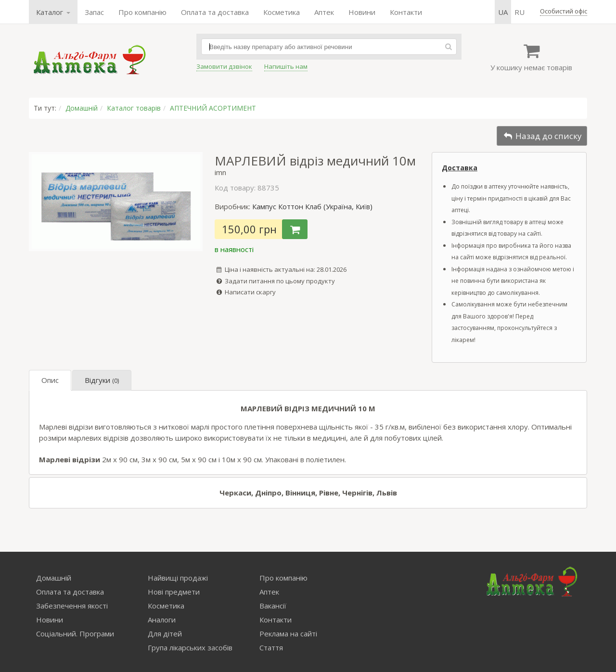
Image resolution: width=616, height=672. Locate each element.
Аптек (324, 12)
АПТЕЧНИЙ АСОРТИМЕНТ (213, 108)
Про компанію (142, 12)
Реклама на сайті (288, 634)
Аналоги (162, 620)
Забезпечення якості (72, 606)
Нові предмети (174, 592)
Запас (94, 12)
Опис (50, 380)
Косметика (282, 12)
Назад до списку (542, 136)
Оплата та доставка (215, 12)
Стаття (271, 647)
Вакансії (273, 606)
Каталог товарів (134, 108)
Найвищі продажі (178, 578)
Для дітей (165, 634)
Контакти (406, 12)
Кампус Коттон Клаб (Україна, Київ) (312, 206)
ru (520, 12)
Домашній (82, 108)
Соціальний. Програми (75, 634)
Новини (362, 12)
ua (503, 12)
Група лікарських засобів (190, 647)
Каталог (53, 12)
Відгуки (102, 380)
